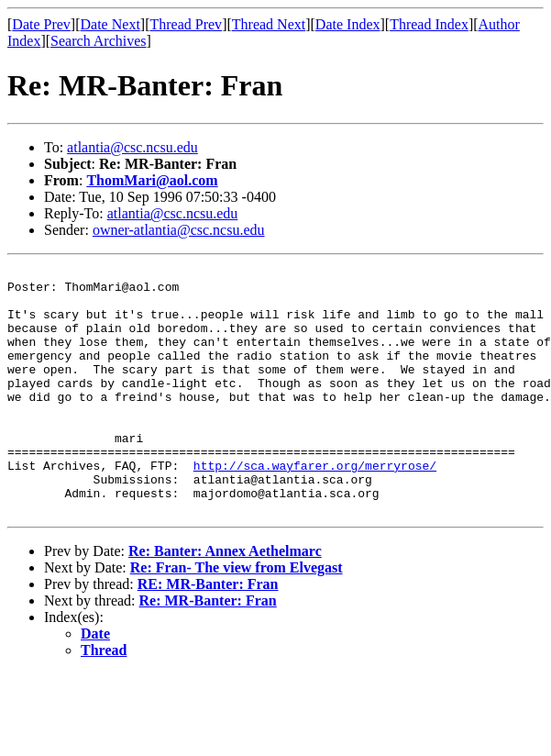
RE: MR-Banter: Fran (208, 634)
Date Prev (41, 24)
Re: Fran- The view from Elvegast (237, 617)
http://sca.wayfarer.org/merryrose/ (315, 506)
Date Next (110, 24)
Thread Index (429, 24)
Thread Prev (186, 24)
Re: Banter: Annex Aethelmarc (225, 600)
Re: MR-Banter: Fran (208, 650)
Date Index (348, 24)
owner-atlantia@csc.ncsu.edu (179, 230)
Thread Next (269, 24)
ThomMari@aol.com (152, 180)
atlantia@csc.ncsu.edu (132, 147)
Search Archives (98, 41)
